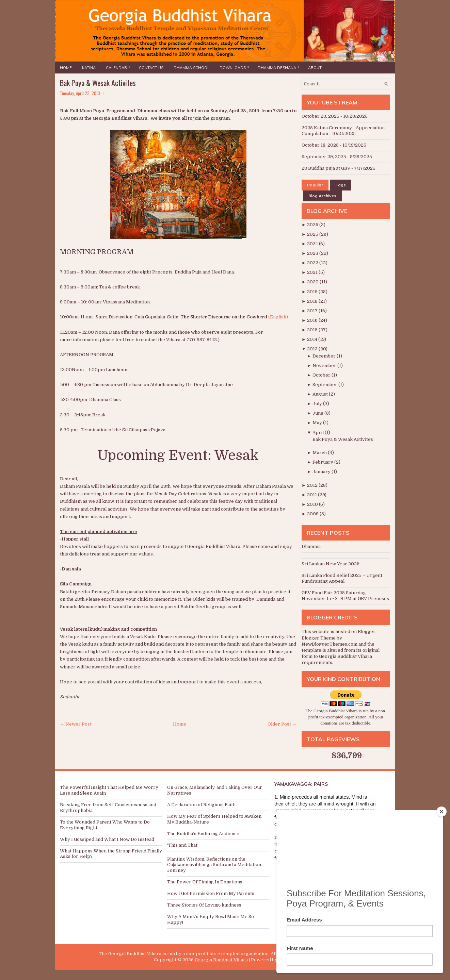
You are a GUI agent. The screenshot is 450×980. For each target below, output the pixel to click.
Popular (315, 185)
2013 (313, 349)
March (320, 453)
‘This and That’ (183, 845)
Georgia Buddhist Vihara (221, 960)
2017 (313, 311)
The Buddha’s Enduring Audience (203, 834)
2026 (313, 225)
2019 (313, 292)
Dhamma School (191, 68)
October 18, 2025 (320, 145)
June (318, 413)
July (318, 404)
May (318, 423)
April (319, 433)
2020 (313, 282)
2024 (313, 244)
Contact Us (151, 68)
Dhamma (311, 546)
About (315, 68)
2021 (313, 272)
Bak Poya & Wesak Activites (98, 83)
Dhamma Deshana (280, 66)
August (321, 394)
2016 (313, 320)
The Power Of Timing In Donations (205, 882)
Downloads (236, 66)
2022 (313, 263)
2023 (313, 253)
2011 (312, 495)
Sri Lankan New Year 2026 (331, 564)
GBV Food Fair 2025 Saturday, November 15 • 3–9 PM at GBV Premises (345, 596)
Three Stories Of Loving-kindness (204, 905)
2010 (313, 504)
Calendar (120, 66)
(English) (278, 317)
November (325, 366)
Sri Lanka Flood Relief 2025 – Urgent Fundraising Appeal (342, 578)
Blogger (367, 632)
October (322, 375)
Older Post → (282, 724)
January (322, 472)
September (325, 385)
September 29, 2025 (324, 157)
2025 (313, 234)
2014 (313, 339)
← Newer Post (76, 724)
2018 (313, 301)
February (323, 462)
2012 (313, 485)
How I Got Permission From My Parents (211, 893)
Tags (341, 185)
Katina (89, 68)
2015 (313, 330)
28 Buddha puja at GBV (326, 168)
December (325, 356)
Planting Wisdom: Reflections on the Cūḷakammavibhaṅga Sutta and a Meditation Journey (214, 865)
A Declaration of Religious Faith (201, 805)
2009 (313, 514)
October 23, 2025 (320, 116)
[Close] (441, 812)
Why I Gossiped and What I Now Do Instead (107, 839)
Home (66, 68)
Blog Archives (322, 196)
